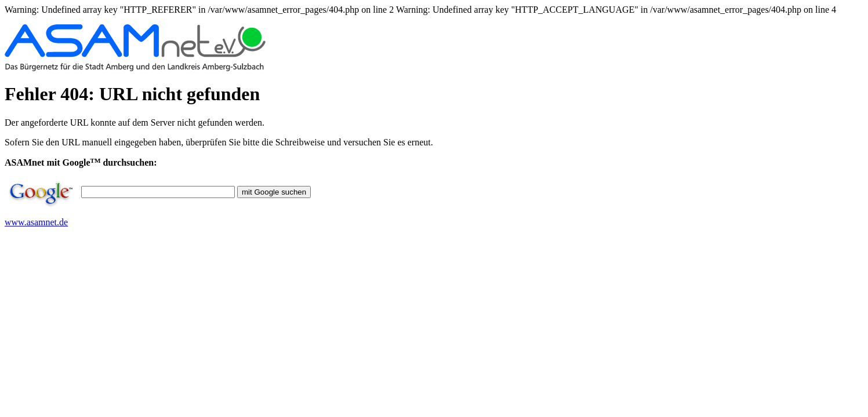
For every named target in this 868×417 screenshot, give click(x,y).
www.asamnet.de (36, 222)
